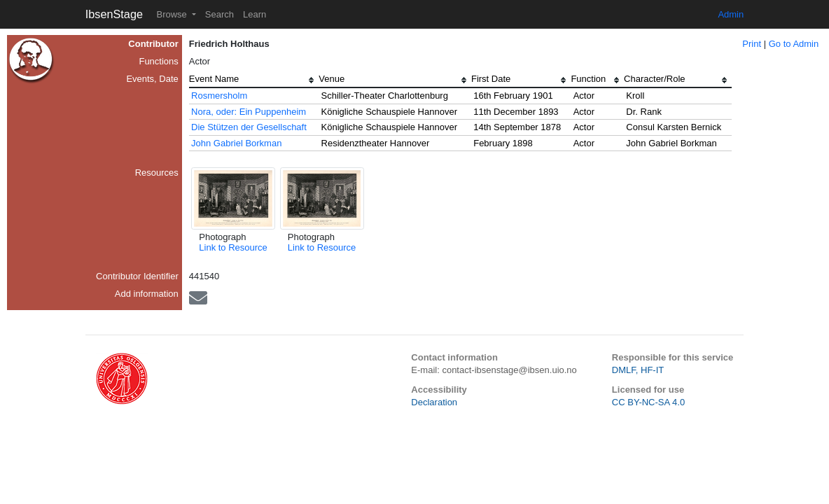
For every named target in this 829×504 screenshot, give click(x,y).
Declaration (434, 402)
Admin (731, 14)
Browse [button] (173, 14)
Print (752, 44)
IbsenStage (114, 14)
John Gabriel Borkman (236, 143)
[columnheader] (254, 80)
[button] (233, 198)
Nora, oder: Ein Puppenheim (249, 112)
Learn (255, 14)
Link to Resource (233, 247)
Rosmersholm (219, 96)
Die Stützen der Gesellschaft (249, 127)
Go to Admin (794, 44)
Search (220, 14)
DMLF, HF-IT (638, 370)
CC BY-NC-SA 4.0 (648, 402)
